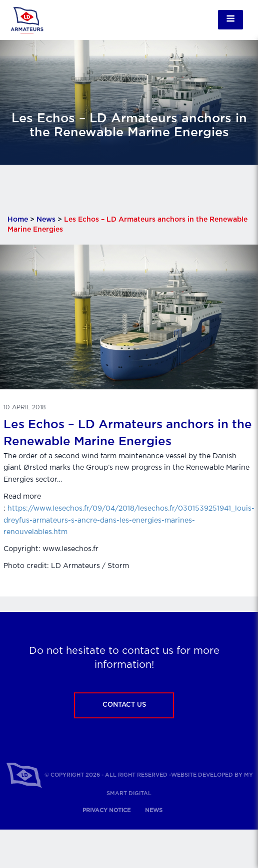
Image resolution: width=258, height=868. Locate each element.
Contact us (124, 705)
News (46, 220)
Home (18, 220)
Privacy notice (106, 810)
